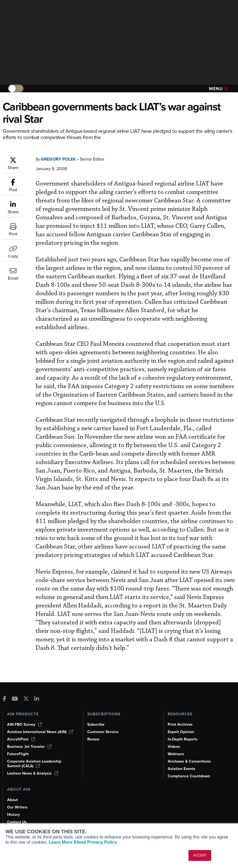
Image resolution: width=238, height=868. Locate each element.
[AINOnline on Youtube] (15, 699)
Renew (93, 739)
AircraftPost (21, 739)
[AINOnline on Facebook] (5, 699)
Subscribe (96, 724)
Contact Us (17, 822)
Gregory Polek (58, 159)
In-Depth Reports (183, 739)
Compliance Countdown (189, 776)
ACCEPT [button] (200, 855)
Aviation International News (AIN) (40, 732)
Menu (219, 89)
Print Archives (180, 724)
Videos (174, 747)
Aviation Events (182, 769)
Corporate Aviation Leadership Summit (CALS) (34, 764)
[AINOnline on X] (26, 699)
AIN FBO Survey (24, 724)
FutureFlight (18, 754)
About (12, 800)
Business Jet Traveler (29, 747)
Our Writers (17, 807)
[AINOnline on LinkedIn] (37, 699)
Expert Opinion (181, 732)
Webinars (176, 754)
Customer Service (103, 732)
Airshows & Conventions (189, 761)
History (13, 815)
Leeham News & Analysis (33, 773)
